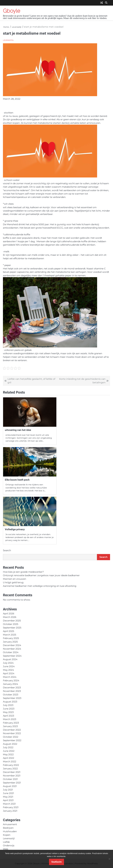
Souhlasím (56, 862)
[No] (109, 859)
